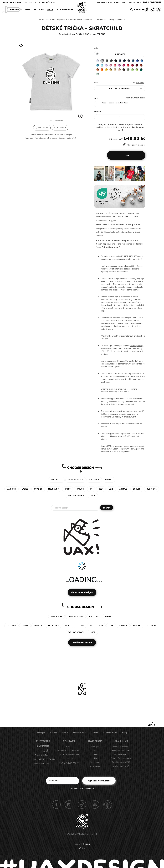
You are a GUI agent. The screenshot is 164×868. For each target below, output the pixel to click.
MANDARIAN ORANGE (118, 71)
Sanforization (118, 289)
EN (43, 3)
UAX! (129, 3)
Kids (50, 9)
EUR (53, 3)
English (86, 846)
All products (62, 19)
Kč (47, 3)
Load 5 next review (82, 644)
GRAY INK (133, 61)
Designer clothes (121, 749)
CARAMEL (138, 71)
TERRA (113, 71)
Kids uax (51, 19)
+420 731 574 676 (12, 3)
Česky (77, 846)
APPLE (113, 76)
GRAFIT (113, 61)
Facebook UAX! (56, 806)
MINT (128, 76)
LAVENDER (118, 66)
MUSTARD (133, 71)
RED (98, 71)
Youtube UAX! (95, 806)
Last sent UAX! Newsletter (82, 790)
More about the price (134, 147)
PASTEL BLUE (113, 66)
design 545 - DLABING (105, 19)
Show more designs (82, 594)
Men (27, 9)
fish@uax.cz (46, 757)
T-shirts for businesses (121, 760)
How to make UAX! (121, 753)
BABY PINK (123, 66)
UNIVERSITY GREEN (123, 76)
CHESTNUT (103, 76)
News (65, 735)
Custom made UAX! (67, 138)
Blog (125, 735)
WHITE (98, 61)
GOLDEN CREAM (128, 71)
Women (39, 9)
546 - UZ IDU (42, 128)
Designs (15, 9)
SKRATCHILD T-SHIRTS (86, 19)
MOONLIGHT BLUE (138, 61)
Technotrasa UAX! (108, 806)
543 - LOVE (60, 128)
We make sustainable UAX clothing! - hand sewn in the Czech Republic (40, 20)
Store (95, 735)
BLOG (136, 3)
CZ (39, 3)
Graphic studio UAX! (121, 764)
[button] (142, 176)
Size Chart (140, 85)
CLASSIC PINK (133, 66)
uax (44, 19)
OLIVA (108, 76)
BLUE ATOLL (108, 66)
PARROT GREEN (118, 76)
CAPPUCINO (98, 76)
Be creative (95, 768)
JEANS (123, 61)
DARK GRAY (108, 61)
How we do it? (80, 735)
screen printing (137, 348)
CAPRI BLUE (103, 66)
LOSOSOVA (128, 66)
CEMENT (120, 19)
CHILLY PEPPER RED (103, 71)
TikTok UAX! (82, 806)
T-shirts (73, 19)
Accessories (65, 9)
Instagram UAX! (69, 806)
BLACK (118, 61)
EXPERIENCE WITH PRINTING (111, 3)
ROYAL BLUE (98, 66)
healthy (118, 328)
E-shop (54, 735)
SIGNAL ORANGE (123, 71)
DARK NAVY (128, 61)
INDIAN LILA (138, 66)
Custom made (110, 735)
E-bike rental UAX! (121, 768)
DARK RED (108, 71)
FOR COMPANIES (152, 2)
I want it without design (135, 100)
